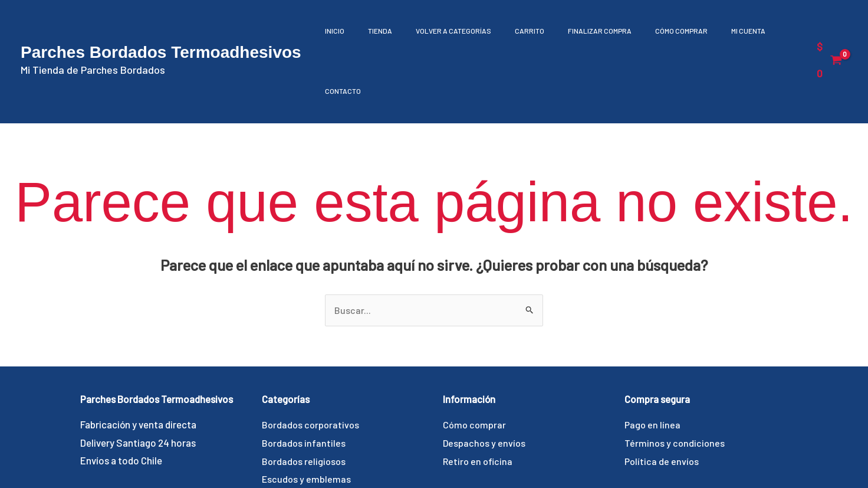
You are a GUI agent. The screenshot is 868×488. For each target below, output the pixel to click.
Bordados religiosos (305, 401)
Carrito (516, 31)
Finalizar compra (580, 31)
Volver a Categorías (446, 31)
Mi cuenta (717, 31)
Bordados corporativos (312, 365)
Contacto (770, 31)
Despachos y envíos (485, 383)
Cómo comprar (656, 31)
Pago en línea (653, 365)
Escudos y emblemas (307, 420)
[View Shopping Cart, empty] (828, 30)
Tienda (378, 31)
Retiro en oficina (479, 401)
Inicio (339, 31)
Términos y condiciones (675, 383)
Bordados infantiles (304, 383)
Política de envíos (662, 401)
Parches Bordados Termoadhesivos (161, 22)
